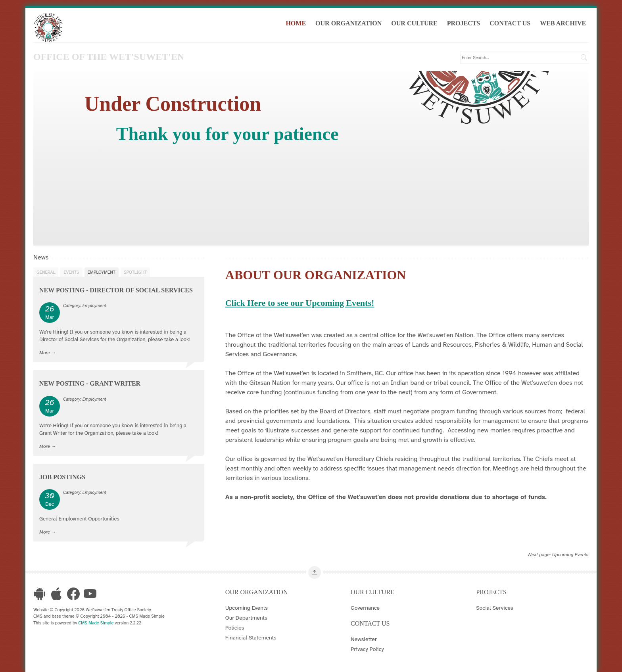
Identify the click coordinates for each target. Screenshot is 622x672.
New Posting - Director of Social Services (116, 290)
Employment (102, 272)
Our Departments (246, 618)
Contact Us (510, 23)
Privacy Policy (367, 649)
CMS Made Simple (96, 623)
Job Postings (62, 477)
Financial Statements (251, 637)
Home (296, 23)
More (45, 353)
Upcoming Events (570, 555)
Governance (365, 608)
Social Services (494, 608)
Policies (235, 628)
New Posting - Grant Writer (90, 383)
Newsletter (364, 639)
